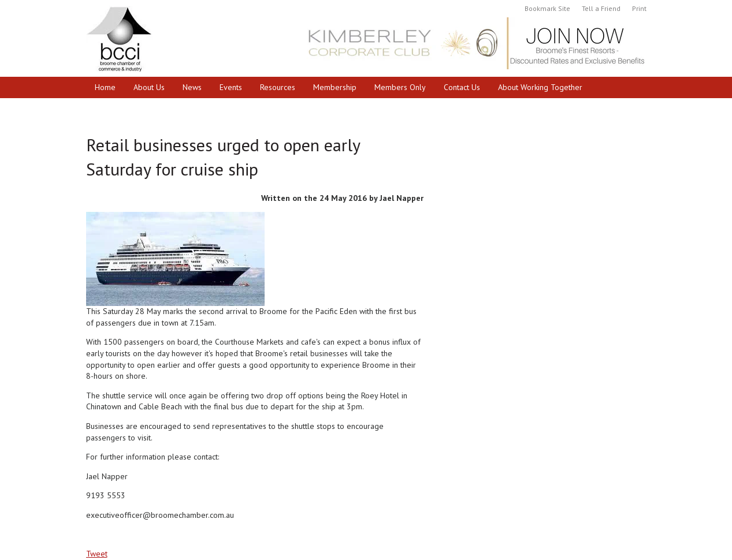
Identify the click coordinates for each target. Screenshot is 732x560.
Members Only (400, 87)
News (192, 87)
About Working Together (540, 87)
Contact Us (462, 87)
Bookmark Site (547, 8)
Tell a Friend (601, 8)
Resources (278, 87)
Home (105, 87)
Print (639, 8)
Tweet (97, 554)
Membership (335, 87)
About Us (149, 87)
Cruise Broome (120, 109)
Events (231, 87)
